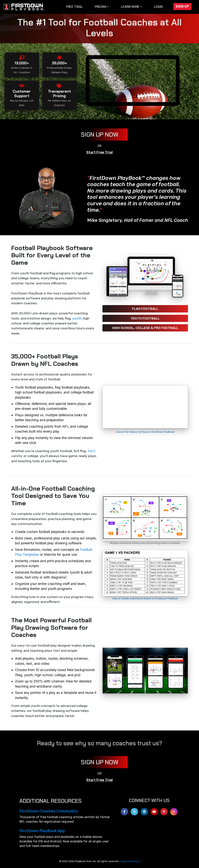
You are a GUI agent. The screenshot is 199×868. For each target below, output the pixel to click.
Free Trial (74, 7)
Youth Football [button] (145, 318)
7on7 (91, 451)
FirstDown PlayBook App (42, 831)
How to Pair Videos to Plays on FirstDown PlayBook (145, 432)
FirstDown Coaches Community (49, 811)
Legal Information (130, 861)
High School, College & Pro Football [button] (145, 328)
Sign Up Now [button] (100, 135)
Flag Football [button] (145, 309)
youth (77, 318)
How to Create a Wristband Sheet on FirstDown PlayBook (145, 598)
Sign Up (182, 6)
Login (158, 7)
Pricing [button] (101, 7)
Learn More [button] (130, 7)
